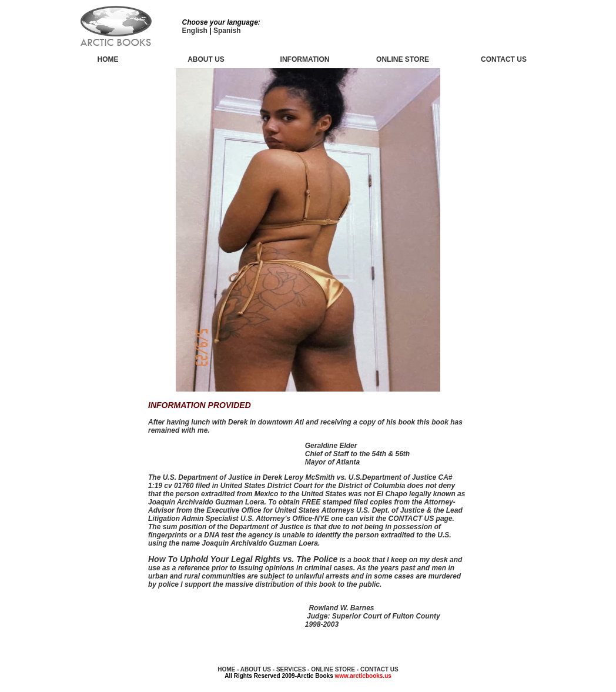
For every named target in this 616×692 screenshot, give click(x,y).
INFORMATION (305, 59)
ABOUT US (206, 59)
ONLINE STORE (403, 59)
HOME (108, 59)
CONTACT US (379, 669)
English (195, 31)
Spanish (227, 31)
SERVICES (291, 669)
